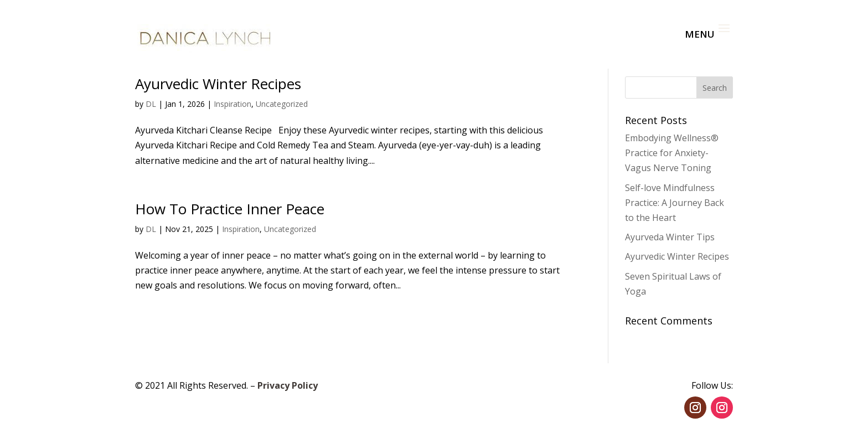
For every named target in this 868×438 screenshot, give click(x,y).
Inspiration (232, 104)
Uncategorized (282, 104)
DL (151, 104)
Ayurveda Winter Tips (670, 237)
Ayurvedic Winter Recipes (218, 84)
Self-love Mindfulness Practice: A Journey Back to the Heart (675, 203)
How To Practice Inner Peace (230, 209)
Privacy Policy (288, 385)
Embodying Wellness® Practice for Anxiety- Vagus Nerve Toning (672, 153)
